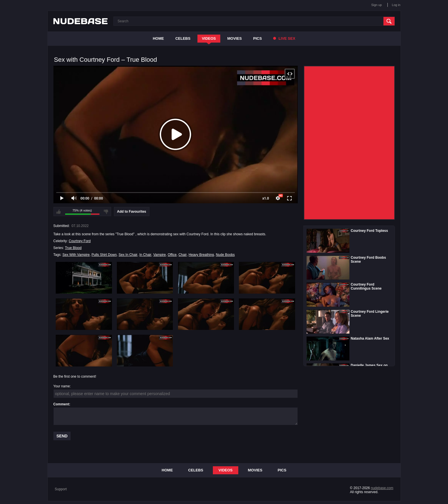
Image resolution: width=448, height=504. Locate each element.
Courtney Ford (80, 241)
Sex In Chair (128, 255)
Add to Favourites (132, 212)
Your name (62, 386)
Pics (257, 38)
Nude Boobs (225, 255)
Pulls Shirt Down (104, 255)
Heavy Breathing (201, 255)
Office (172, 255)
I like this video (59, 212)
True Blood (73, 248)
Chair (183, 255)
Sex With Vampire (76, 255)
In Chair (145, 255)
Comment (61, 404)
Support (61, 489)
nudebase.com (382, 488)
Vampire (159, 255)
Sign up (376, 5)
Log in (396, 5)
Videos (209, 38)
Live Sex (284, 38)
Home (158, 38)
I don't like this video (106, 212)
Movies (235, 38)
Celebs (183, 38)
